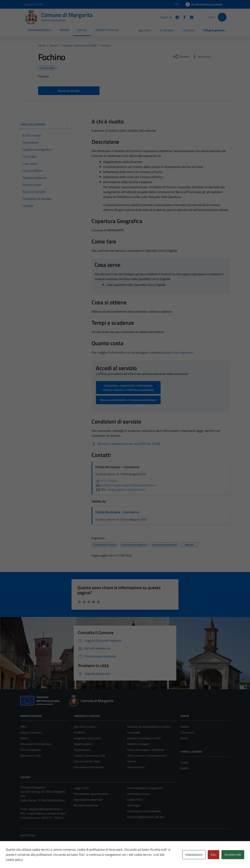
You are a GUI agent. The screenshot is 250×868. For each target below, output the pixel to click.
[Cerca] (222, 17)
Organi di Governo (31, 732)
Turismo (132, 761)
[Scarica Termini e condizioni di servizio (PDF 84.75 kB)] (126, 444)
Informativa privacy (139, 794)
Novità (64, 30)
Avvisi (184, 738)
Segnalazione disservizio (88, 800)
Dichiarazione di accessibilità (144, 811)
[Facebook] (183, 17)
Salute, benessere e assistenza (146, 750)
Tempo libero (167, 30)
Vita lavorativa (136, 767)
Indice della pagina (45, 124)
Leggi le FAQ (81, 788)
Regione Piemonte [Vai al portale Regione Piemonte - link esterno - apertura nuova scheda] (33, 4)
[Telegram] (176, 17)
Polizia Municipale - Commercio (117, 512)
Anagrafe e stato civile (87, 738)
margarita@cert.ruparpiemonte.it (46, 813)
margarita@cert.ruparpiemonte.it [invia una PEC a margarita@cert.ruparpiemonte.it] (127, 489)
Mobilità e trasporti (138, 744)
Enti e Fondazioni (31, 750)
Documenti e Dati (31, 755)
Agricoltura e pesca (85, 727)
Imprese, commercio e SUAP (144, 738)
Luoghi (185, 762)
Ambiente (80, 732)
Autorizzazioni (82, 750)
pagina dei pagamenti (179, 352)
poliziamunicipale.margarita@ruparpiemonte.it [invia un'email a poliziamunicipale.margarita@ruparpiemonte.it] (126, 485)
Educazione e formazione (89, 767)
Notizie (185, 727)
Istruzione (188, 30)
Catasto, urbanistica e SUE (90, 755)
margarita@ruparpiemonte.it (45, 809)
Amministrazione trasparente (145, 788)
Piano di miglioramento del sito (146, 817)
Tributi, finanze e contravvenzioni (147, 755)
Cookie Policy (135, 800)
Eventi (185, 768)
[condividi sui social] (181, 57)
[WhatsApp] (190, 17)
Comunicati (187, 732)
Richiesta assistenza (86, 805)
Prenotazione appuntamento (91, 794)
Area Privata (28, 835)
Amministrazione (39, 30)
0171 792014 (107, 481)
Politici (24, 738)
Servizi (82, 30)
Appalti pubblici (83, 744)
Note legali (134, 805)
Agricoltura (144, 30)
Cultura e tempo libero (87, 761)
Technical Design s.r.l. (45, 858)
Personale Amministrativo (36, 744)
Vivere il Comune (107, 30)
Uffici (23, 727)
